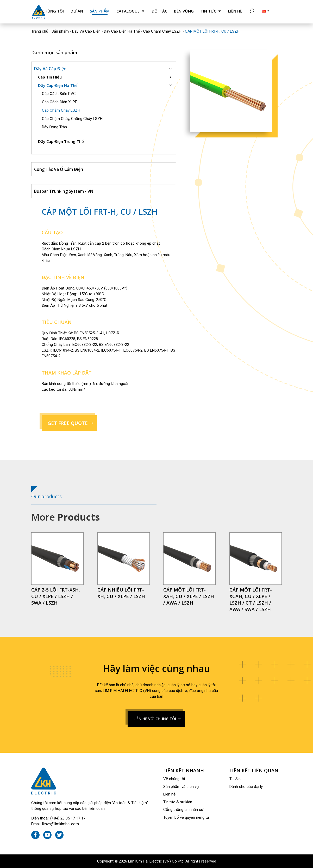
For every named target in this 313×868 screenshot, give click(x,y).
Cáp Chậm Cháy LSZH (162, 31)
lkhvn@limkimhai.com (61, 824)
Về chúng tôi (50, 11)
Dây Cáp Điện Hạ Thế (122, 31)
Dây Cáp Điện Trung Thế (61, 141)
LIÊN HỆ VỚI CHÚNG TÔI (155, 719)
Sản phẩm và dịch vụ (181, 787)
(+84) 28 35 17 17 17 (68, 818)
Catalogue (128, 11)
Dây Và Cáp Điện (86, 31)
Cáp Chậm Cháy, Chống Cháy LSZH (72, 119)
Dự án (77, 11)
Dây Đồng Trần (54, 127)
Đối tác (159, 11)
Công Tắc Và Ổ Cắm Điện (59, 169)
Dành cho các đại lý (246, 787)
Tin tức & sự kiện (178, 802)
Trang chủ (40, 31)
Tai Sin (235, 779)
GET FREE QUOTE (68, 423)
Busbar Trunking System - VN (64, 191)
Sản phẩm (100, 11)
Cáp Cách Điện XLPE (60, 102)
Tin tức (208, 11)
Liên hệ (235, 11)
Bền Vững (184, 11)
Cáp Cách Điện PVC (59, 94)
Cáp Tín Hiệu (50, 77)
